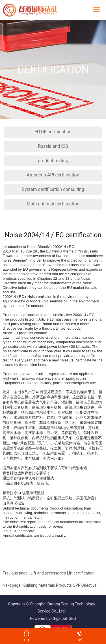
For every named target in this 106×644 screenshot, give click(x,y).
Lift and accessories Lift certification (63, 573)
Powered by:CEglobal (48, 618)
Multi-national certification (53, 204)
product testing (53, 161)
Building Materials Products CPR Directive (60, 585)
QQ (26, 632)
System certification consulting (53, 189)
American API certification (53, 175)
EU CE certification (53, 132)
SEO (73, 618)
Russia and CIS (53, 146)
